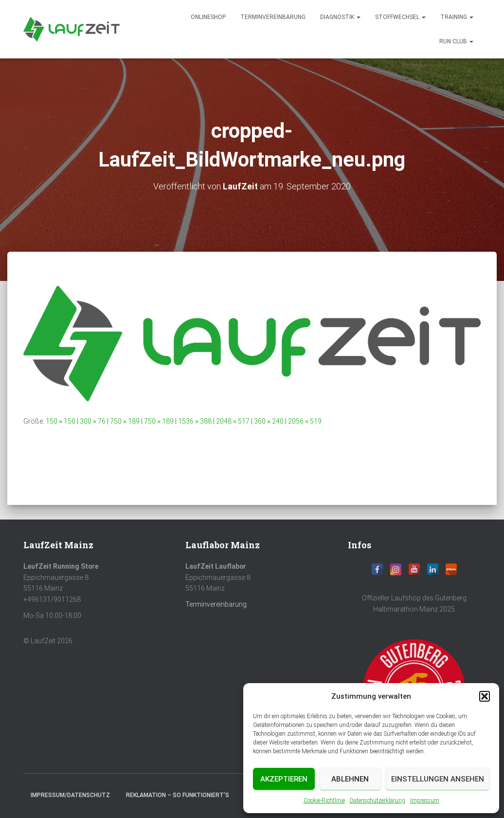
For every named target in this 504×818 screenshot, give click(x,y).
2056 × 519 (305, 421)
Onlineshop (208, 17)
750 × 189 (125, 421)
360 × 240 (269, 421)
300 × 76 (93, 421)
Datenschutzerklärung (378, 800)
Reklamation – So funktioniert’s (178, 795)
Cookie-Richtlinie (324, 800)
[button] (485, 696)
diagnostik (340, 17)
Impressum (425, 800)
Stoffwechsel (400, 17)
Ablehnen (350, 779)
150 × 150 (61, 421)
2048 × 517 (233, 421)
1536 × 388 (195, 421)
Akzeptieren (284, 779)
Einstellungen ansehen (438, 779)
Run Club (456, 41)
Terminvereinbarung (273, 17)
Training (457, 17)
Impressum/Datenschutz (70, 795)
